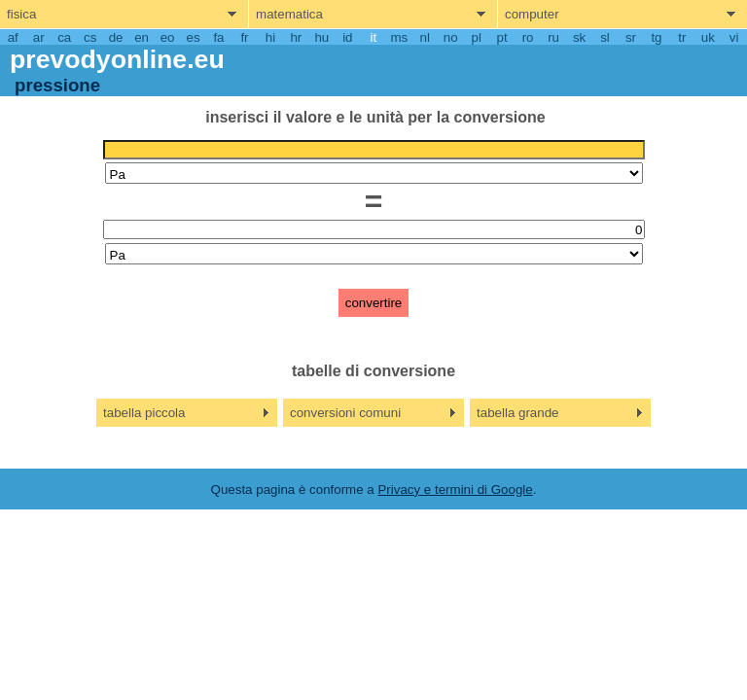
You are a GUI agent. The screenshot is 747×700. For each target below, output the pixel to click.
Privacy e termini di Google (455, 490)
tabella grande (517, 413)
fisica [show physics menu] (21, 14)
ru (553, 37)
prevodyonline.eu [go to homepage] (117, 59)
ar (39, 37)
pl (476, 37)
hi (270, 37)
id (347, 37)
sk (579, 37)
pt (502, 37)
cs (90, 37)
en (142, 37)
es (193, 37)
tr (682, 37)
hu (321, 37)
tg (656, 37)
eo (168, 37)
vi (734, 37)
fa (218, 37)
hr (296, 37)
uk (708, 37)
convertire (374, 303)
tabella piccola (144, 413)
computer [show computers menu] (532, 14)
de (116, 37)
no (451, 37)
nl (425, 37)
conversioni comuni (345, 413)
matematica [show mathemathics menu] (289, 14)
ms (399, 37)
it (373, 37)
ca (64, 37)
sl (605, 37)
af (13, 37)
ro (528, 37)
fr (244, 37)
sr (631, 37)
